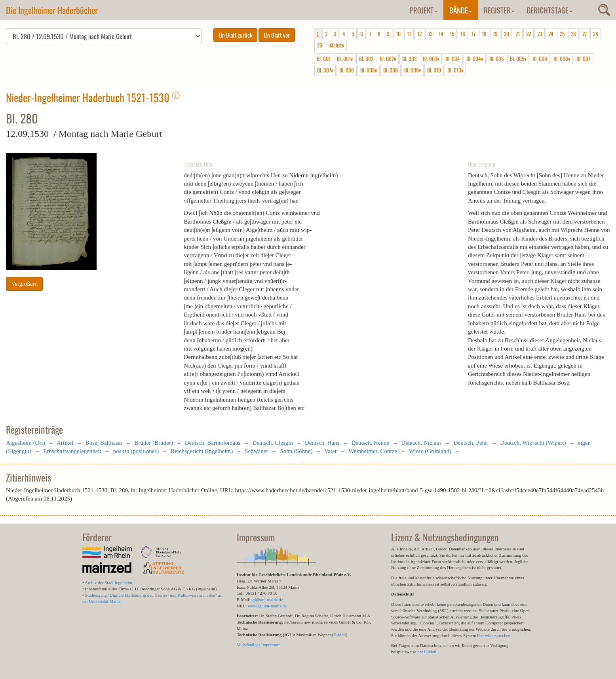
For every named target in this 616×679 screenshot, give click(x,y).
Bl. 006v (562, 59)
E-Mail (339, 635)
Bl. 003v (431, 59)
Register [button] (499, 10)
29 (320, 45)
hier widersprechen (494, 635)
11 (409, 34)
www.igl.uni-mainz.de (267, 606)
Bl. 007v (325, 70)
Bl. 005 (496, 59)
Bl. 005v (518, 59)
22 (529, 34)
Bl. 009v (413, 70)
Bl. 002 (366, 59)
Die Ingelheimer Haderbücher (52, 10)
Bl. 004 (453, 59)
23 (540, 34)
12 (419, 34)
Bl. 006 (540, 59)
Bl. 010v (455, 70)
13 (430, 34)
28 (596, 34)
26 (573, 34)
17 (473, 34)
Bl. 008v (369, 70)
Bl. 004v (475, 59)
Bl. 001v (345, 59)
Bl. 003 (409, 59)
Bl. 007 (583, 59)
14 (441, 34)
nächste (336, 45)
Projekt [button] (424, 10)
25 (562, 34)
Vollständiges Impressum (259, 645)
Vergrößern (24, 284)
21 (518, 34)
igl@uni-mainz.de (267, 599)
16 (463, 34)
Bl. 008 (347, 70)
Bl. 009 (391, 70)
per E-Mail (427, 652)
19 (495, 34)
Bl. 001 (324, 59)
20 (507, 34)
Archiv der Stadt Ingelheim (108, 582)
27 (585, 34)
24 (551, 34)
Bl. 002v (388, 59)
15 (452, 34)
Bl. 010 (434, 70)
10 (398, 34)
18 (484, 34)
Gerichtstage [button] (549, 10)
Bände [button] (461, 10)
